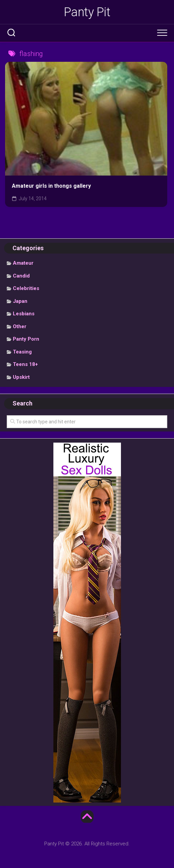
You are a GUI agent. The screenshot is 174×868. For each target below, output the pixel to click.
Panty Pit (87, 12)
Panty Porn (26, 339)
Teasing (22, 352)
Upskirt (21, 377)
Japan (20, 301)
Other (20, 326)
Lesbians (24, 314)
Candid (21, 276)
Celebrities (26, 288)
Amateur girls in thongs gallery (51, 186)
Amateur (23, 263)
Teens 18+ (25, 364)
